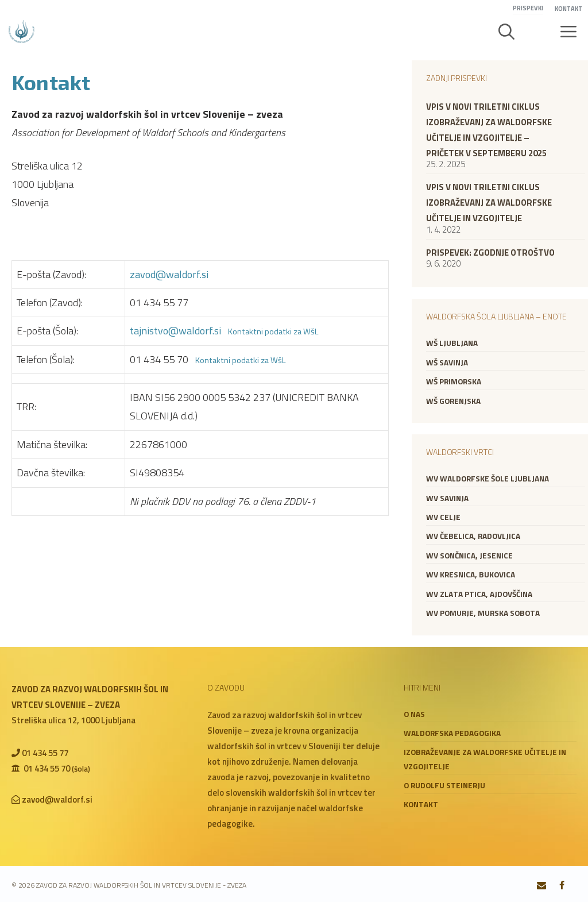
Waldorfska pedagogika (452, 733)
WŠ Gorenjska (453, 401)
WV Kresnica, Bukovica (471, 575)
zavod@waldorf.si (169, 274)
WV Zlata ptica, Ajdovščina (479, 594)
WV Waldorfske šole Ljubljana (488, 479)
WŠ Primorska (454, 381)
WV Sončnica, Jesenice (469, 556)
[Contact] (542, 886)
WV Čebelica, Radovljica (473, 536)
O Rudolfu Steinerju (444, 785)
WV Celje (443, 517)
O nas (414, 714)
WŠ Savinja (447, 363)
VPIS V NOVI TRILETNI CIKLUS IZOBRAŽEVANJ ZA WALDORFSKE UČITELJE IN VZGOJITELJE (489, 203)
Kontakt (568, 9)
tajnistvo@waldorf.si (175, 331)
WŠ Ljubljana (452, 343)
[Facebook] (562, 886)
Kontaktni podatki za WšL (273, 331)
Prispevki (528, 8)
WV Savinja (447, 498)
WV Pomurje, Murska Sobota (483, 613)
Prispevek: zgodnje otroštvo (490, 253)
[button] (506, 32)
